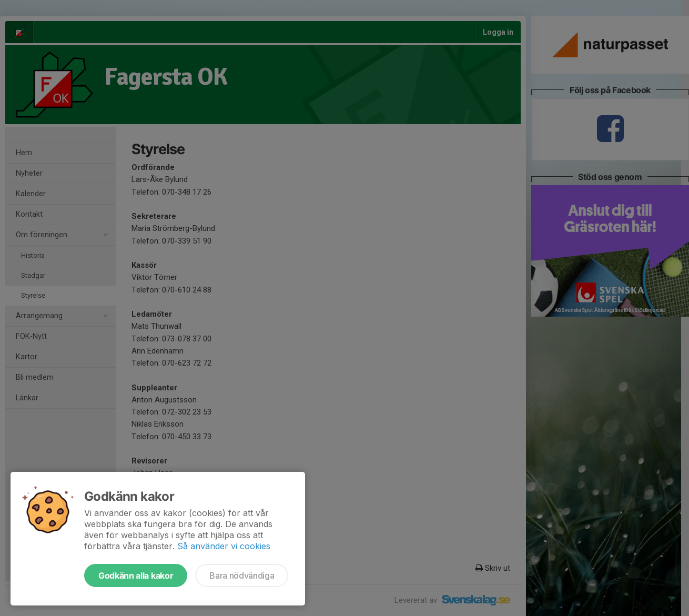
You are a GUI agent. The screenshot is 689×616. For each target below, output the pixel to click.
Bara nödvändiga (242, 575)
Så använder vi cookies (224, 546)
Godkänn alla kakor (136, 575)
